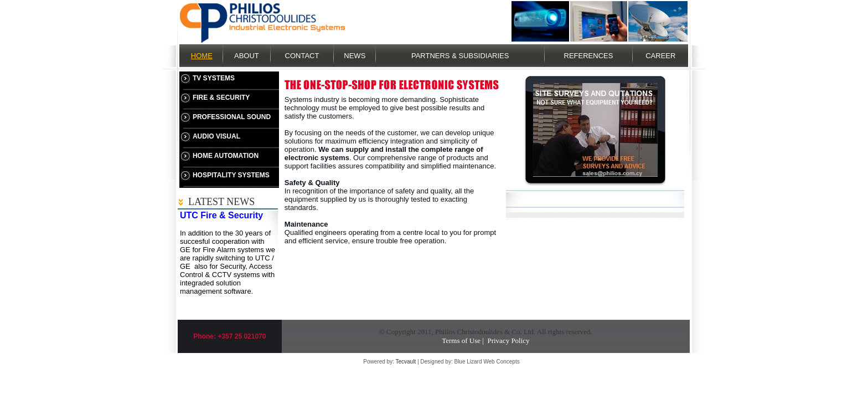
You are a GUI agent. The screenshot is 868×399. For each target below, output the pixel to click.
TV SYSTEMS (214, 78)
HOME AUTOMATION (226, 156)
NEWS (355, 56)
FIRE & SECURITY (221, 98)
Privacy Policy (508, 341)
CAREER (660, 56)
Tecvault (405, 362)
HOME (202, 56)
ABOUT (247, 56)
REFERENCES (589, 56)
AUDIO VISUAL (216, 136)
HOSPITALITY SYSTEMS (231, 175)
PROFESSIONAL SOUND (232, 117)
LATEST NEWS (221, 202)
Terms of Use (461, 341)
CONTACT (302, 56)
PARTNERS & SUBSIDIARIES (460, 56)
